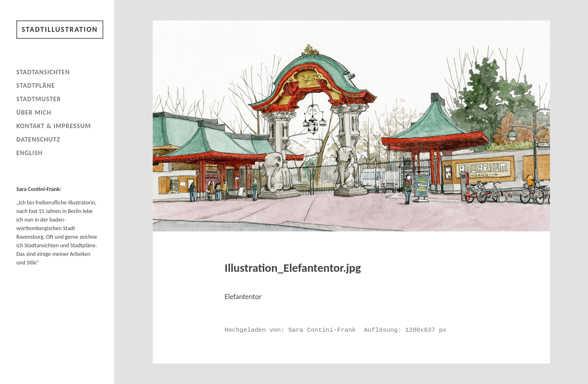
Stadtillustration (60, 29)
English (29, 153)
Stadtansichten (43, 72)
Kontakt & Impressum (54, 126)
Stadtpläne (36, 85)
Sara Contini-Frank (322, 330)
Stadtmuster (39, 99)
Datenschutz (38, 139)
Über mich (34, 112)
